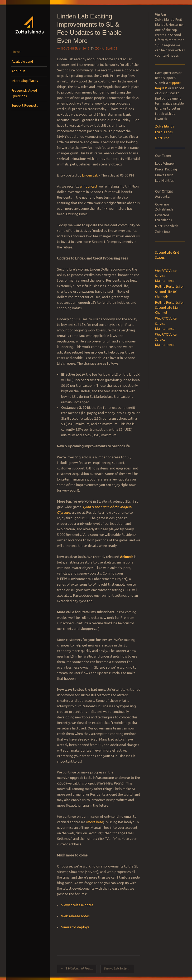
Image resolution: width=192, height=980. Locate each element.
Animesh (127, 557)
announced (88, 186)
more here (95, 822)
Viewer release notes (77, 905)
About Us (18, 71)
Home (16, 52)
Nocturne (162, 138)
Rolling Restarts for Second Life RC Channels (170, 292)
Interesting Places (25, 81)
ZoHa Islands (106, 48)
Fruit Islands (164, 132)
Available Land (22, 62)
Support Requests (25, 106)
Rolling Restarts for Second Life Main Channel (170, 308)
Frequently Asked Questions (24, 93)
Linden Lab (90, 175)
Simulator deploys (75, 927)
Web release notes (75, 916)
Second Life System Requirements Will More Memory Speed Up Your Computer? (119, 968)
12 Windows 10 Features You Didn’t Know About (78, 968)
